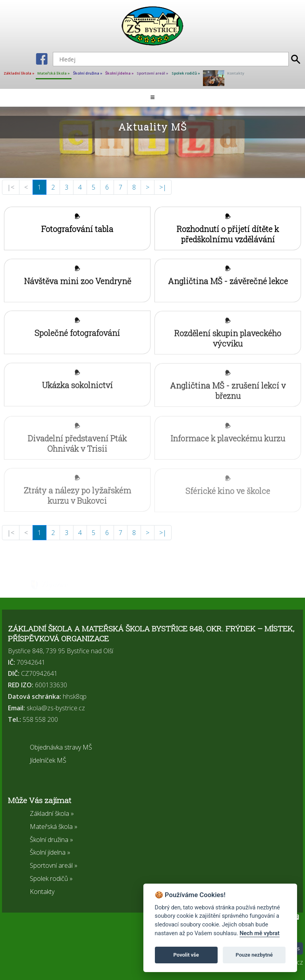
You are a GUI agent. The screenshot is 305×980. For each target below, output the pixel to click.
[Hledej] (171, 59)
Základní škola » (19, 73)
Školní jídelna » (120, 73)
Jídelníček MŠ (48, 760)
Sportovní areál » (152, 73)
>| (163, 187)
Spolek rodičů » (186, 73)
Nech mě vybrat (260, 933)
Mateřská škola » (54, 73)
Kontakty (236, 73)
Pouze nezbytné (254, 955)
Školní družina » (88, 73)
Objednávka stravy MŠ (61, 747)
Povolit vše (186, 955)
